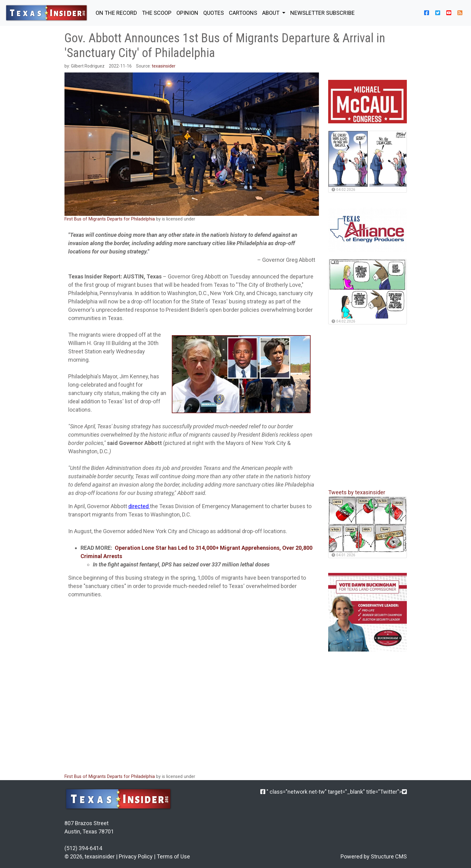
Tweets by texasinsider (357, 492)
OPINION (187, 13)
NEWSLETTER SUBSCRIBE (322, 13)
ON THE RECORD (116, 13)
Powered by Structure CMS (374, 856)
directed (139, 506)
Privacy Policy (136, 856)
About (271, 13)
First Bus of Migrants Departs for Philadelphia (110, 219)
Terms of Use (173, 856)
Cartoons (243, 13)
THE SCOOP (157, 13)
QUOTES (214, 13)
